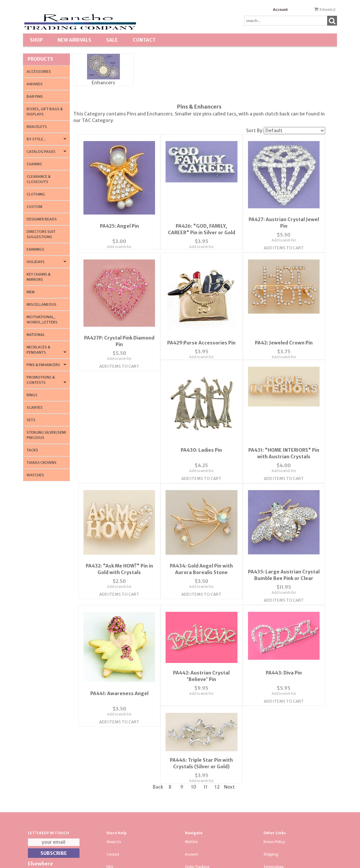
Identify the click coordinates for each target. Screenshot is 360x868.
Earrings (35, 249)
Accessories (39, 72)
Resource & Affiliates (280, 820)
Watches (35, 475)
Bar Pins (35, 96)
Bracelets (37, 127)
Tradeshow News (277, 795)
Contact (144, 40)
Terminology (274, 783)
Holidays (36, 262)
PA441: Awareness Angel (284, 570)
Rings (32, 395)
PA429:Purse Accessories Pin (201, 337)
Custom (34, 207)
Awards (35, 84)
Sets (31, 420)
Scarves (35, 407)
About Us (114, 758)
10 (194, 703)
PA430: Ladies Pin (119, 454)
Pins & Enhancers (43, 365)
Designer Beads (42, 219)
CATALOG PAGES (41, 152)
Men (31, 292)
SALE (112, 40)
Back (158, 703)
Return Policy (274, 758)
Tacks (32, 450)
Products (40, 59)
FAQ (110, 783)
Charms (34, 164)
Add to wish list (119, 241)
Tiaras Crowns (42, 463)
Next (229, 703)
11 (206, 703)
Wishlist (191, 758)
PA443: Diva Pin (201, 667)
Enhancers (103, 83)
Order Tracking (197, 783)
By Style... (36, 139)
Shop (36, 40)
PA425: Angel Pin (119, 220)
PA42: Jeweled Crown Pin (284, 337)
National (36, 335)
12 (217, 703)
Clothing (36, 194)
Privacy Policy (117, 795)
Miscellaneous (42, 304)
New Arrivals (74, 40)
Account (280, 10)
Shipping (271, 770)
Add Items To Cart (284, 248)
